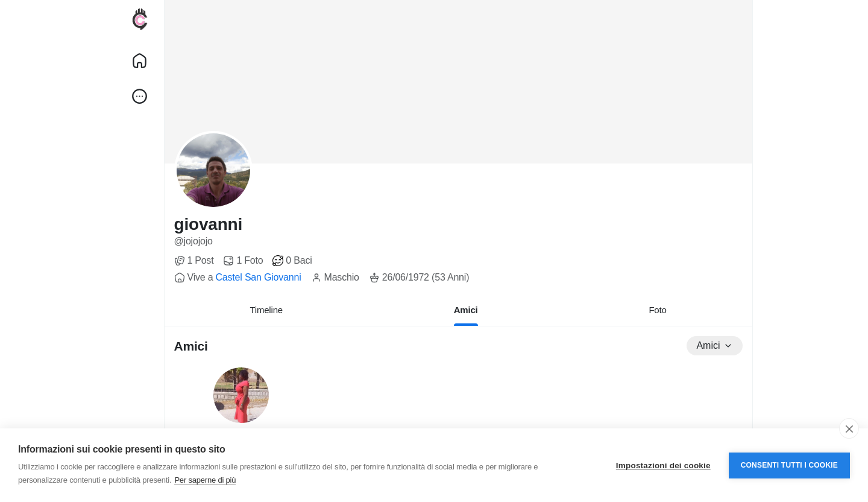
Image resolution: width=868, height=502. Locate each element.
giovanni (209, 224)
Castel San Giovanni (258, 277)
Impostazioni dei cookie (663, 465)
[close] (849, 428)
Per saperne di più (205, 480)
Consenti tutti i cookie (789, 465)
